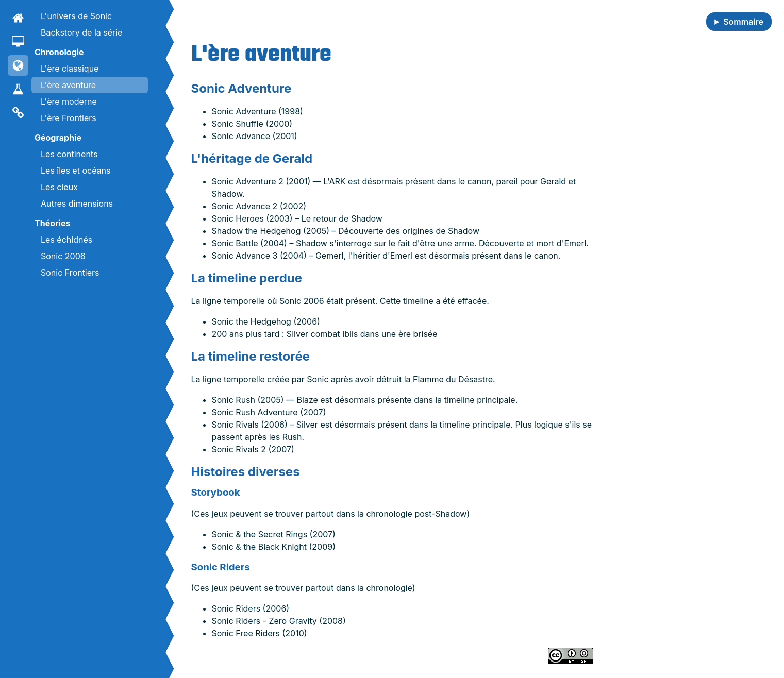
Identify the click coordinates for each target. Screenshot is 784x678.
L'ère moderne (69, 101)
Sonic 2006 (63, 256)
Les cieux (59, 187)
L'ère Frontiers (69, 118)
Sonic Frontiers (70, 273)
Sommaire (743, 22)
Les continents (69, 154)
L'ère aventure (68, 85)
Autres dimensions (77, 204)
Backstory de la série (81, 32)
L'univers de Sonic (76, 16)
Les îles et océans (76, 171)
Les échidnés (66, 240)
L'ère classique (70, 69)
